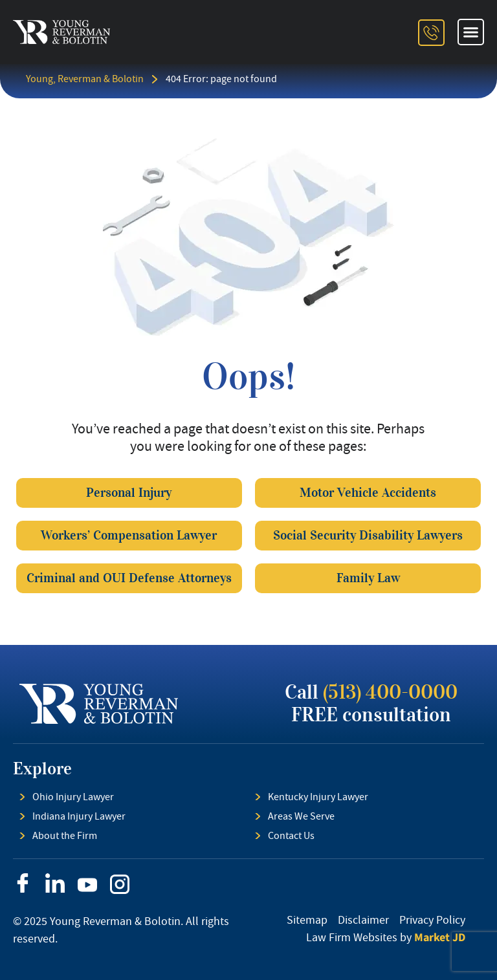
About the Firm (65, 836)
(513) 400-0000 (390, 692)
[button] (471, 32)
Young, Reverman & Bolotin (85, 79)
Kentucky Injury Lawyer (318, 797)
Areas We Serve (301, 816)
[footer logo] (99, 704)
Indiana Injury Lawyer (79, 816)
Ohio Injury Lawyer (73, 797)
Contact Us (291, 836)
